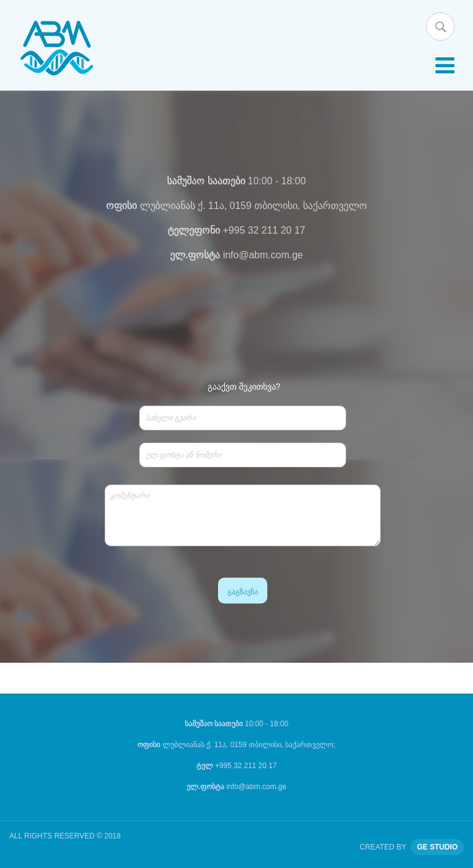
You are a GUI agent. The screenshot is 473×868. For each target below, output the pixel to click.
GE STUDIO (437, 847)
